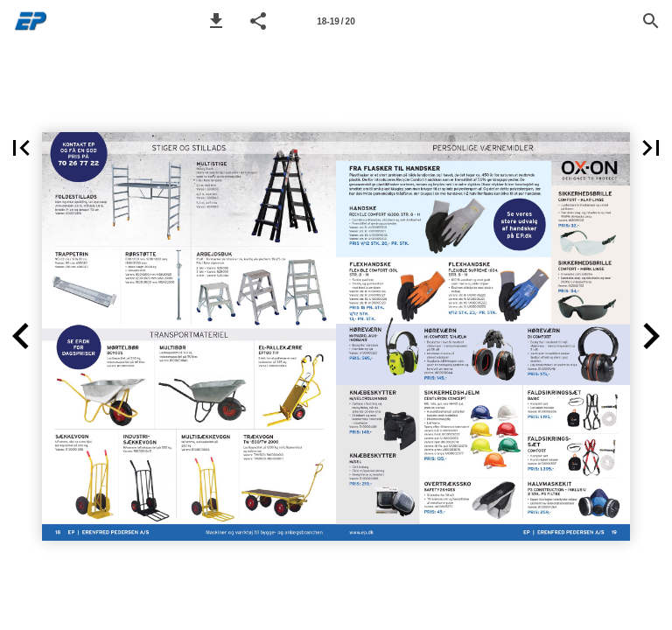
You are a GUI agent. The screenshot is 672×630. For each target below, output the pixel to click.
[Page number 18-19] (336, 21)
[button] (216, 21)
